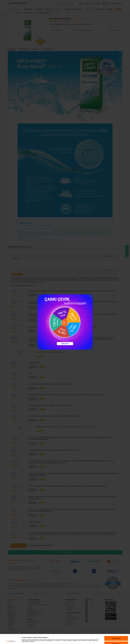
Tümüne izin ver (116, 629)
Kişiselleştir (116, 634)
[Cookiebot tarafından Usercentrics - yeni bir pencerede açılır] (11, 641)
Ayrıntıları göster (27, 636)
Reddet (116, 640)
